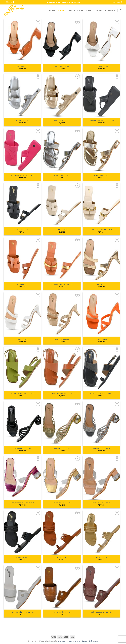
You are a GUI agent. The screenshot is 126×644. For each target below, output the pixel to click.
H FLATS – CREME (62, 230)
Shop (62, 11)
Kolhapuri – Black (22, 557)
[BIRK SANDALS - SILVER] (22, 96)
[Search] (121, 10)
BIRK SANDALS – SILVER (22, 121)
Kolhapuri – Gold (101, 557)
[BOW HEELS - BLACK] (62, 41)
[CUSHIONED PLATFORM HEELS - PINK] (22, 150)
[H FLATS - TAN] (22, 260)
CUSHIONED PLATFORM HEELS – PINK (22, 175)
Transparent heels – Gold (62, 503)
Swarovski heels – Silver (101, 448)
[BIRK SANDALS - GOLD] (62, 96)
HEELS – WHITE (22, 339)
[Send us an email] (11, 2)
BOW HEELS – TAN (22, 66)
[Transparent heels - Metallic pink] (22, 478)
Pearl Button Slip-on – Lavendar (101, 612)
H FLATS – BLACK (22, 230)
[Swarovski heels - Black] (22, 423)
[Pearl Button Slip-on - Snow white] (22, 587)
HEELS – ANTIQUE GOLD (62, 339)
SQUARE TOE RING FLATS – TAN (62, 394)
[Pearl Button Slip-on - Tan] (62, 587)
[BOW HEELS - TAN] (22, 41)
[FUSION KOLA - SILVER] (62, 150)
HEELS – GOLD (101, 284)
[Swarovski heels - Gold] (62, 423)
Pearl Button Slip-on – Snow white (22, 612)
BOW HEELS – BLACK (62, 66)
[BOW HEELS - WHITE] (101, 41)
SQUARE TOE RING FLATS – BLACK (101, 394)
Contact (110, 11)
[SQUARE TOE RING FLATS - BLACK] (101, 369)
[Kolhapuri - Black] (22, 533)
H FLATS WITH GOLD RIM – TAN (62, 284)
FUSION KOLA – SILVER (62, 175)
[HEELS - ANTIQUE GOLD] (62, 314)
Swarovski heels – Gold (62, 448)
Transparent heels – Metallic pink (22, 503)
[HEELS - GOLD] (101, 260)
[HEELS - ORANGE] (101, 314)
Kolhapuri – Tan (62, 557)
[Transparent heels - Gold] (62, 478)
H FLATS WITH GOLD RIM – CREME (101, 230)
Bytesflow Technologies (90, 641)
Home (52, 11)
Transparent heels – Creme (101, 503)
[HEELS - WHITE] (22, 314)
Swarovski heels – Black (22, 448)
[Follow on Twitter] (9, 2)
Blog (99, 11)
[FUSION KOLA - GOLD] (101, 150)
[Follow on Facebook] (5, 2)
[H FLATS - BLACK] (22, 205)
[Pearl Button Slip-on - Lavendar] (101, 587)
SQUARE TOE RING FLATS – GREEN (22, 394)
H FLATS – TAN (22, 284)
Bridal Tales (76, 11)
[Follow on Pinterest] (14, 2)
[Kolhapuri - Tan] (62, 533)
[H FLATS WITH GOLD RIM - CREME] (101, 205)
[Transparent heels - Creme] (101, 478)
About (90, 11)
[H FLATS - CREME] (62, 205)
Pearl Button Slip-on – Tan (62, 612)
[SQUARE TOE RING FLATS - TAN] (62, 369)
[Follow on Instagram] (7, 2)
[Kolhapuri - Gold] (101, 533)
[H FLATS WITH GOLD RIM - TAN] (62, 260)
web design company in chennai (69, 641)
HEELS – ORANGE (101, 339)
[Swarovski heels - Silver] (101, 423)
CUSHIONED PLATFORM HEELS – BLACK (101, 121)
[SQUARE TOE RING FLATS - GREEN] (22, 369)
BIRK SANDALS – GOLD (62, 121)
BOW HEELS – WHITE (101, 66)
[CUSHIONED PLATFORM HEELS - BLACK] (101, 96)
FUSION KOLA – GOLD (101, 175)
